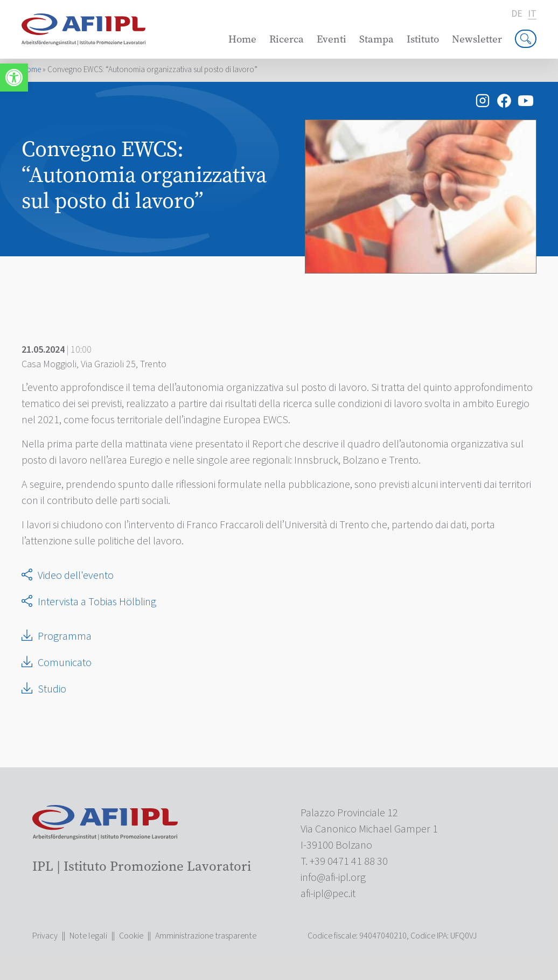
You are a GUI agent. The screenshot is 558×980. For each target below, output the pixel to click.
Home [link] (242, 39)
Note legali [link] (88, 936)
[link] (14, 78)
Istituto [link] (423, 39)
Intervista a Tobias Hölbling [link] (97, 602)
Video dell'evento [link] (76, 576)
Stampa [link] (376, 39)
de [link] (517, 14)
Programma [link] (65, 636)
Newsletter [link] (477, 39)
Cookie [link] (131, 936)
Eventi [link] (332, 39)
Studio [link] (52, 689)
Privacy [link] (45, 936)
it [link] (532, 14)
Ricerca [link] (287, 39)
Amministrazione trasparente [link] (206, 936)
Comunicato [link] (65, 663)
